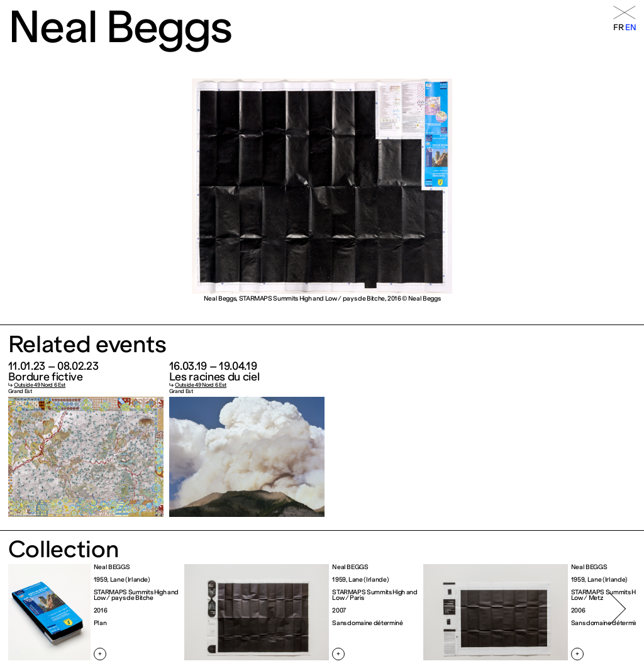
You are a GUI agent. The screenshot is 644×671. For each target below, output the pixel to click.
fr (618, 27)
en (630, 27)
